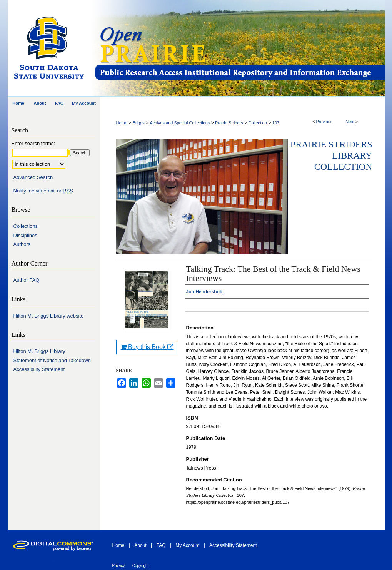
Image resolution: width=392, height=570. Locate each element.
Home (122, 123)
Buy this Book (147, 347)
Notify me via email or (43, 191)
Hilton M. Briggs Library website (49, 316)
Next (350, 122)
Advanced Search (33, 177)
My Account (187, 545)
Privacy (119, 566)
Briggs (139, 123)
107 (276, 123)
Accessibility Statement (39, 369)
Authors (22, 244)
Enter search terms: (33, 143)
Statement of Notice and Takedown (52, 360)
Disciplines (25, 235)
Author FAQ (27, 280)
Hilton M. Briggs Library (39, 351)
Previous (324, 122)
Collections (26, 226)
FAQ (161, 545)
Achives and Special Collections (180, 123)
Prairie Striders (229, 123)
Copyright (141, 566)
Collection (258, 123)
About (140, 545)
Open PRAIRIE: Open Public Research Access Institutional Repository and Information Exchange (239, 49)
